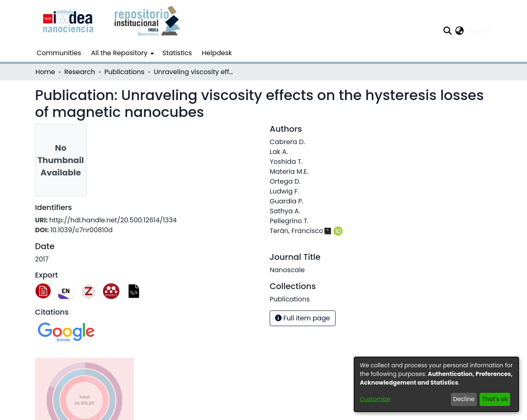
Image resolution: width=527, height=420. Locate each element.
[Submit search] (448, 31)
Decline (464, 399)
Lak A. (279, 152)
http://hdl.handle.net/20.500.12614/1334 (113, 220)
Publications (125, 72)
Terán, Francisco (296, 231)
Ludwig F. (284, 191)
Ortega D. (285, 181)
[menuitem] (122, 53)
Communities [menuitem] (59, 53)
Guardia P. (287, 201)
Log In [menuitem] (477, 31)
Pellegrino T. (289, 221)
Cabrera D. (287, 142)
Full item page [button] (303, 318)
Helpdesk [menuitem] (217, 53)
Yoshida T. (286, 162)
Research (80, 72)
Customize (375, 399)
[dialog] (436, 384)
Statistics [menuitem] (177, 53)
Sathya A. (285, 211)
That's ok (495, 399)
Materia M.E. (289, 171)
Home (45, 72)
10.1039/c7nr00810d (82, 230)
